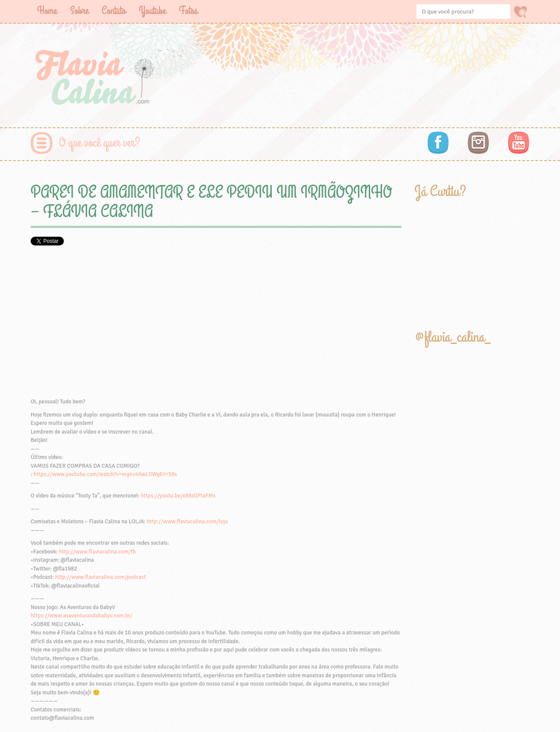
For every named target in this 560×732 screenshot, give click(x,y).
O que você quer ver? (100, 143)
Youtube (152, 11)
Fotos (188, 11)
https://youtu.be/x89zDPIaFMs (178, 496)
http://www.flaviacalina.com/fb (98, 552)
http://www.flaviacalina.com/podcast (100, 577)
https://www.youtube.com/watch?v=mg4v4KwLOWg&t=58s (105, 474)
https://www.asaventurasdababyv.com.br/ (81, 616)
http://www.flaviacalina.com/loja (187, 522)
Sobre (79, 11)
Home (47, 11)
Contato (114, 11)
